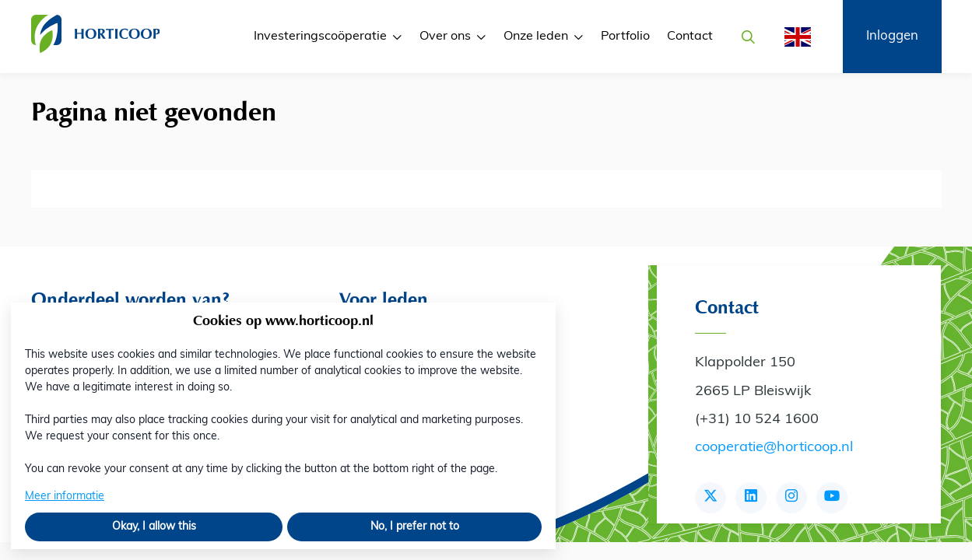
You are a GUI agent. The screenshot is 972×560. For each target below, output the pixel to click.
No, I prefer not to (415, 527)
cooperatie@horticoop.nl (774, 448)
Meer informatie (65, 497)
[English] (793, 37)
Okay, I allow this (154, 527)
